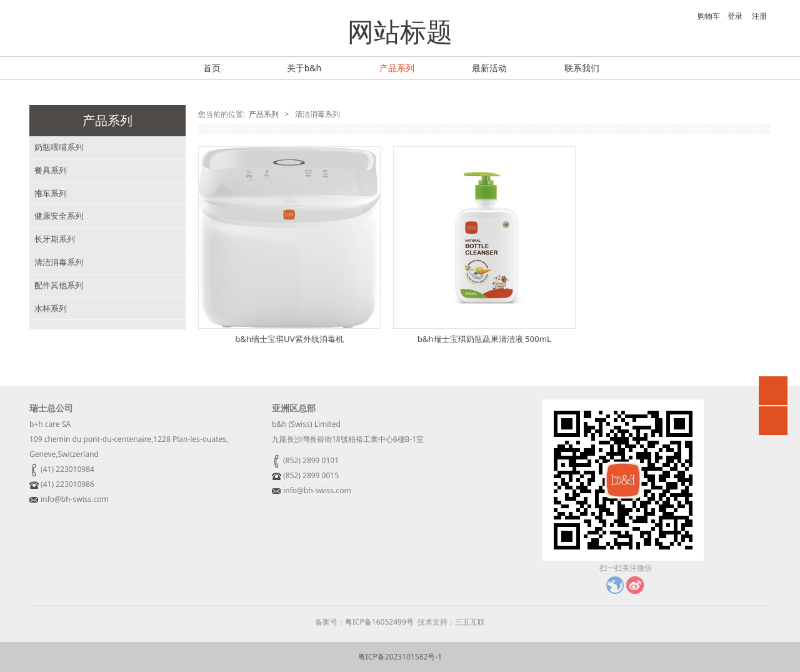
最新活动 (489, 68)
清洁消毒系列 (59, 262)
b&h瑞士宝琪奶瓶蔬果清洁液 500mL (484, 339)
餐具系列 (51, 170)
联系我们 (582, 68)
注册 (759, 16)
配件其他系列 (59, 285)
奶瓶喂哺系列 (59, 147)
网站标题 (400, 31)
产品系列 (397, 68)
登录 (735, 16)
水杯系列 (51, 308)
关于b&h (304, 68)
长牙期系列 (55, 239)
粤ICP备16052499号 (379, 630)
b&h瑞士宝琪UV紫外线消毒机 (289, 339)
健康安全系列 (59, 216)
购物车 (702, 16)
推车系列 (51, 193)
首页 (212, 68)
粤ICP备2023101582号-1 (400, 657)
